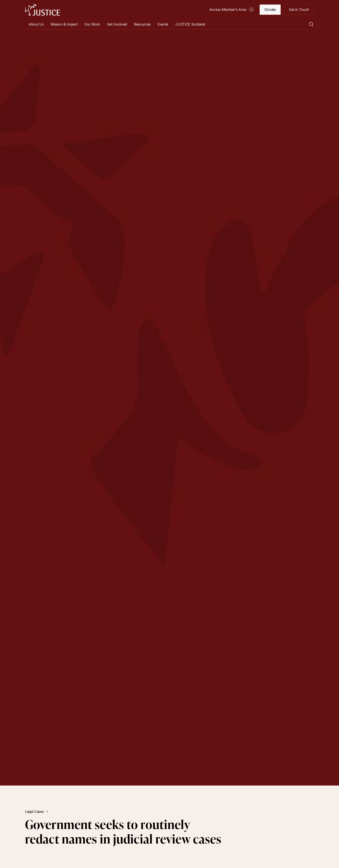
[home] (42, 10)
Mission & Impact (64, 24)
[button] (36, 24)
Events (163, 24)
